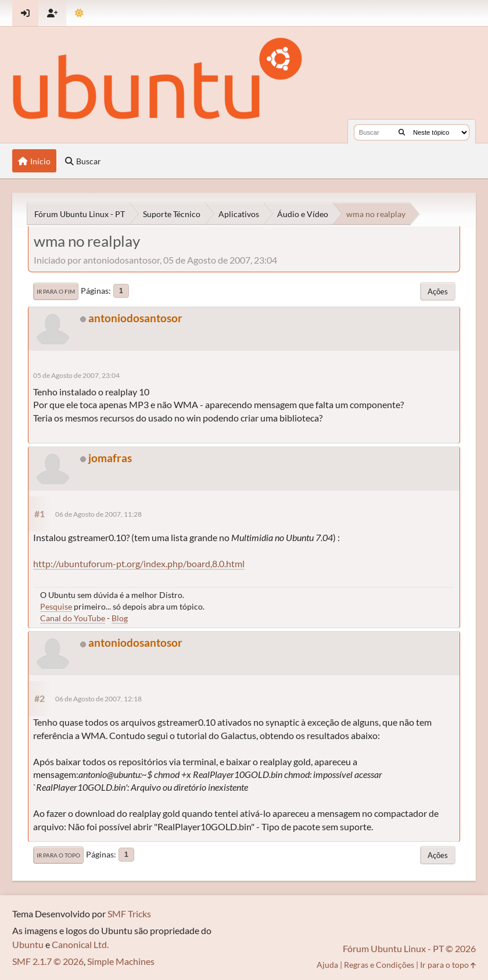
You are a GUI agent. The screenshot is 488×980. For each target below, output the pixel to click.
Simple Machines (121, 961)
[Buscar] (402, 132)
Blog (120, 618)
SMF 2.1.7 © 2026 (48, 961)
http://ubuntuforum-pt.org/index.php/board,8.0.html (139, 563)
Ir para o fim (56, 291)
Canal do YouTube (73, 618)
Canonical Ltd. (80, 944)
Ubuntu (28, 944)
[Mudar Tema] (79, 13)
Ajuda (327, 965)
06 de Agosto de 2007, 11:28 (98, 514)
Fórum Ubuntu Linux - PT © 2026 (409, 948)
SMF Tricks (129, 914)
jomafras (110, 458)
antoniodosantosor (135, 318)
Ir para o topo (58, 855)
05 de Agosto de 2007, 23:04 (76, 375)
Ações (438, 291)
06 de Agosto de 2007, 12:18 (98, 699)
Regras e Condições (379, 965)
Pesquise (56, 606)
